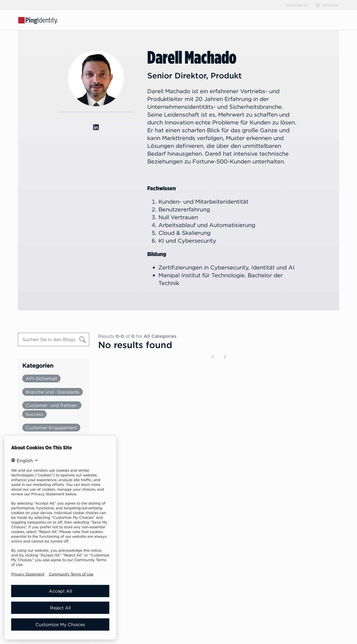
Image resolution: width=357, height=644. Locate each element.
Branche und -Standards (53, 392)
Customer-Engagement (51, 428)
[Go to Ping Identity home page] (38, 20)
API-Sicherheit (41, 378)
